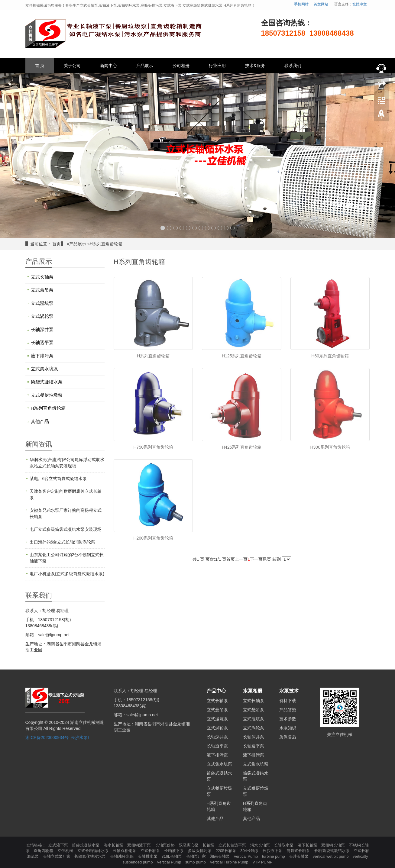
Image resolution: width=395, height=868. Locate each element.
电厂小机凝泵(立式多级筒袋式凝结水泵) (67, 574)
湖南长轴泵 (220, 856)
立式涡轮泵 (42, 316)
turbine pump (274, 856)
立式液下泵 (59, 845)
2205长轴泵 (227, 851)
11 (226, 228)
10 (220, 228)
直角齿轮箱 (44, 851)
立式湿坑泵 (42, 303)
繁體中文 (360, 4)
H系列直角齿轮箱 (106, 244)
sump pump (196, 862)
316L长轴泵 (172, 856)
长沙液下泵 (273, 851)
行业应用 (217, 66)
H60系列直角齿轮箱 (330, 356)
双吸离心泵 (189, 845)
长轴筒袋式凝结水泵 (333, 851)
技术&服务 (255, 66)
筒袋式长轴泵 (299, 851)
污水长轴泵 (261, 845)
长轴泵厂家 (197, 856)
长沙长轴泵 (299, 856)
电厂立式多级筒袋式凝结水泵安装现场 (66, 529)
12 (233, 228)
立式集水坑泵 (44, 369)
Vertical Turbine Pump (230, 862)
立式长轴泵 (42, 277)
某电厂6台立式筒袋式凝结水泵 (58, 479)
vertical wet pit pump (331, 856)
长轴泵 (209, 845)
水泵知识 (288, 728)
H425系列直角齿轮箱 (242, 447)
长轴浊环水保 (122, 856)
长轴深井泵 (42, 329)
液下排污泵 (42, 356)
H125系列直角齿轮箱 (242, 356)
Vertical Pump (246, 856)
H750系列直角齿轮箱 (153, 447)
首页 (57, 244)
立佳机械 (66, 851)
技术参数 (288, 719)
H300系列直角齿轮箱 (330, 447)
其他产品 (40, 421)
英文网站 (321, 4)
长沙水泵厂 (81, 737)
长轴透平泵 (42, 342)
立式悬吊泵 (42, 290)
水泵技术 (289, 691)
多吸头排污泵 (200, 851)
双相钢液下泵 (140, 845)
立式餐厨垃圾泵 (47, 395)
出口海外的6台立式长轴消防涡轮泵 (63, 542)
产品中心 (216, 691)
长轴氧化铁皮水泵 (91, 856)
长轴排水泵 (148, 856)
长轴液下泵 (175, 851)
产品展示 (145, 66)
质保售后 (288, 737)
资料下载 (288, 701)
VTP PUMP (262, 862)
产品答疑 (288, 710)
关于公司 (72, 66)
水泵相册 (253, 691)
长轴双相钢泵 (125, 851)
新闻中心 (108, 66)
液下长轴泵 (308, 845)
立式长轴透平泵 (233, 845)
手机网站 (301, 4)
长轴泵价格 (165, 845)
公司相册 (181, 66)
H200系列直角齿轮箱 (153, 538)
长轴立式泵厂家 (57, 856)
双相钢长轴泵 (334, 845)
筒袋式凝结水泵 (47, 382)
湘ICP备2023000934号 (47, 737)
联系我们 (293, 66)
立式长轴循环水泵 (94, 851)
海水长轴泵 (114, 845)
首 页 (40, 66)
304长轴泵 (250, 851)
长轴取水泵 (284, 845)
